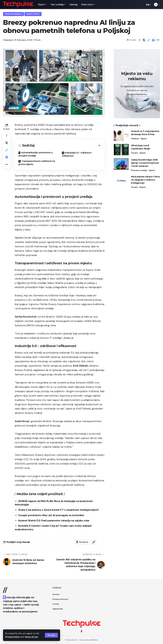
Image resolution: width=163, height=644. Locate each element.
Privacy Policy (13, 637)
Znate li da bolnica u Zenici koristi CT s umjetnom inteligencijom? (59, 510)
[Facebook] (81, 632)
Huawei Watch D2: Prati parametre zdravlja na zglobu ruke (54, 521)
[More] (158, 40)
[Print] (153, 40)
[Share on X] (144, 40)
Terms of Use (32, 637)
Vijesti (144, 138)
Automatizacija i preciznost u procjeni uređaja (36, 154)
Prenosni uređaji (139, 170)
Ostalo (134, 152)
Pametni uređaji (14, 14)
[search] (142, 5)
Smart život (33, 14)
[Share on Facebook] (139, 40)
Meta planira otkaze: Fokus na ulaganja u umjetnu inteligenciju (145, 179)
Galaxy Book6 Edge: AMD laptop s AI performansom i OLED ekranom (145, 162)
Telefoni (135, 138)
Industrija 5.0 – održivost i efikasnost (77, 154)
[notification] (138, 5)
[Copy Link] (149, 40)
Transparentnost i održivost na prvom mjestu (37, 163)
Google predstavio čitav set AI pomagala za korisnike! (51, 515)
